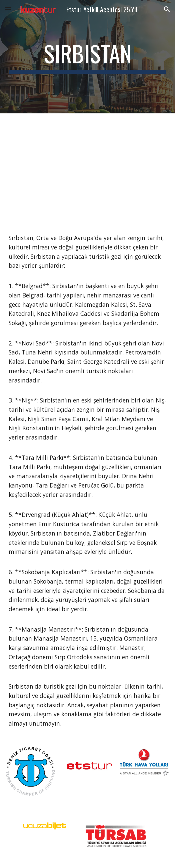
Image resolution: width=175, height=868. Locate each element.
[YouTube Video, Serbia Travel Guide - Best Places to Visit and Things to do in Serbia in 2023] (87, 168)
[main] (87, 57)
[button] (8, 9)
